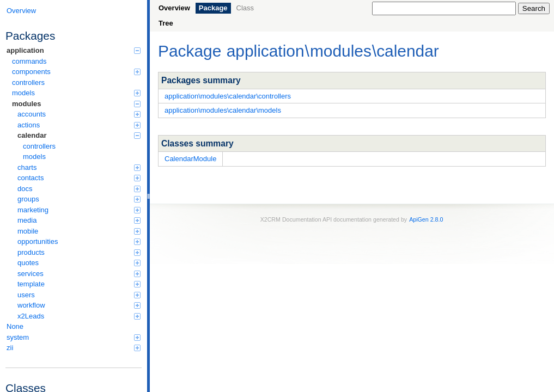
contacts (79, 178)
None (15, 326)
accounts (79, 114)
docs (79, 189)
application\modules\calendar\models (223, 110)
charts (79, 167)
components (76, 72)
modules (76, 104)
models (76, 93)
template (79, 284)
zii (74, 348)
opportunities (79, 241)
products (79, 252)
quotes (79, 263)
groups (79, 199)
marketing (79, 210)
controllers (28, 82)
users (79, 295)
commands (29, 61)
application (74, 50)
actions (79, 125)
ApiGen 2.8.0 (426, 219)
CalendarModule (190, 159)
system (74, 337)
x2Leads (79, 316)
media (79, 220)
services (79, 274)
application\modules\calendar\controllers (228, 96)
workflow (79, 305)
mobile (79, 231)
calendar (79, 135)
